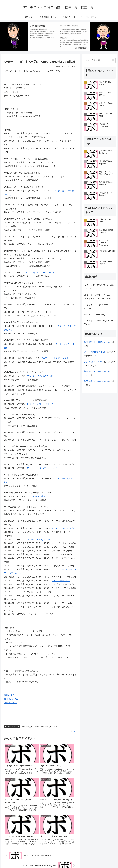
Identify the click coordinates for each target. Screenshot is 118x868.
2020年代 (44, 726)
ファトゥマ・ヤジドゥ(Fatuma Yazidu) (99, 322)
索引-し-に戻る (11, 699)
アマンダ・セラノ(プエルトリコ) (42, 468)
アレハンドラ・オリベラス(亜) (40, 273)
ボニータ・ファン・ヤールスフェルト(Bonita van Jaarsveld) (99, 297)
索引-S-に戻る (11, 703)
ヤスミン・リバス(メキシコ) (40, 376)
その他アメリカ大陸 (12, 726)
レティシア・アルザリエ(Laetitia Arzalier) (99, 287)
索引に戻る (9, 695)
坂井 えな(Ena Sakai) (94, 362)
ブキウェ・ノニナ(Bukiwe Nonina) (96, 307)
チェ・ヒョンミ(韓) (36, 496)
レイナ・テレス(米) (61, 581)
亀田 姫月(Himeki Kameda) (96, 342)
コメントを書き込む (40, 841)
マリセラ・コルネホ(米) (63, 528)
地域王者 (54, 726)
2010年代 (35, 726)
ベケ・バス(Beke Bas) (95, 314)
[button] (113, 60)
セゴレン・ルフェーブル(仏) (40, 404)
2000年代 (25, 726)
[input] (100, 60)
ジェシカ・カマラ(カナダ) (38, 540)
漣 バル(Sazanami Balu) (95, 352)
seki (86, 375)
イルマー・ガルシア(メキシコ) (55, 358)
